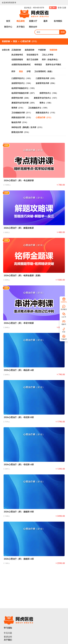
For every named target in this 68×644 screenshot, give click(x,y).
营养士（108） (46, 103)
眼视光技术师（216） (21, 132)
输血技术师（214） (20, 122)
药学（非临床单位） (51, 60)
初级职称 (6, 41)
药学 (13, 71)
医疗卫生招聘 (32, 60)
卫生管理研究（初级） (44, 71)
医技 (15, 41)
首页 (8, 21)
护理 (29, 71)
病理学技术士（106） (49, 93)
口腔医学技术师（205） (46, 78)
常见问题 (8, 633)
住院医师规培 (17, 60)
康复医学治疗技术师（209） (24, 103)
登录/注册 (62, 8)
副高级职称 (30, 50)
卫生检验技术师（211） (22, 113)
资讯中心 (8, 27)
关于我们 (21, 27)
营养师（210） (18, 108)
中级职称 (42, 50)
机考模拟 (58, 21)
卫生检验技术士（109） (38, 108)
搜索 (63, 32)
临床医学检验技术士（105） (24, 88)
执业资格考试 (17, 55)
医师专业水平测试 (53, 65)
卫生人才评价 (48, 55)
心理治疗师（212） (29, 41)
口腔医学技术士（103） (22, 78)
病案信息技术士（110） (46, 113)
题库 (46, 21)
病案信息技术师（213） (22, 118)
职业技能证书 (32, 55)
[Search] (47, 32)
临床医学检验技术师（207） (24, 93)
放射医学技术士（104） (22, 83)
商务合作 (33, 27)
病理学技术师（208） (21, 98)
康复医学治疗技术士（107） (46, 98)
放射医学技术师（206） (46, 83)
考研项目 (38, 65)
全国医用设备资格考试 (21, 65)
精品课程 (21, 21)
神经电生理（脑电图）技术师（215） (27, 127)
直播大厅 (33, 21)
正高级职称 (16, 50)
